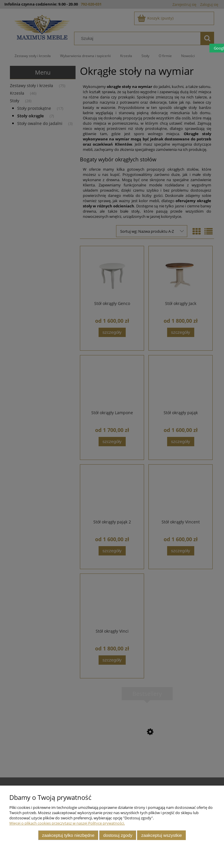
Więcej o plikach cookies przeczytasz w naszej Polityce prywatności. (67, 823)
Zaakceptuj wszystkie (161, 835)
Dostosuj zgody (118, 835)
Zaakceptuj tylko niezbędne (68, 835)
